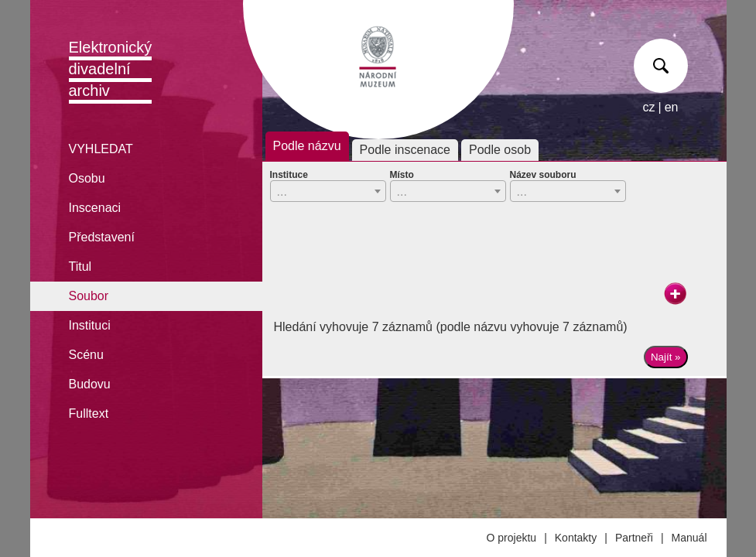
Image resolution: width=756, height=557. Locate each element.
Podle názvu (307, 146)
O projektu (512, 538)
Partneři (634, 538)
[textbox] (328, 192)
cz (649, 107)
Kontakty (576, 538)
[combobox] (328, 191)
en (672, 107)
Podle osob (500, 150)
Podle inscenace (405, 150)
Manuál (689, 538)
